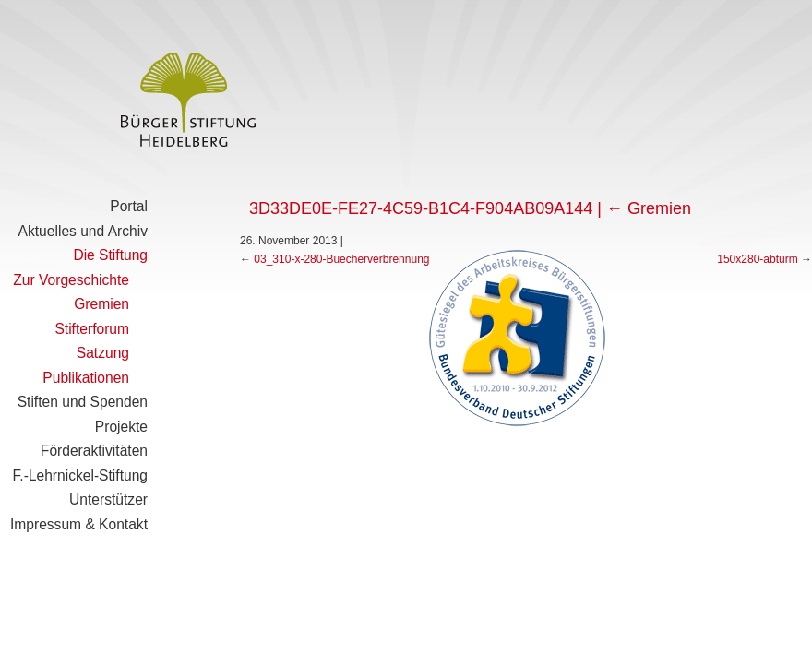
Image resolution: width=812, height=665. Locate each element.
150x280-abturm (757, 259)
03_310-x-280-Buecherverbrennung (341, 259)
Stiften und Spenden (83, 402)
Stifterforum (92, 329)
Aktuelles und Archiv (83, 231)
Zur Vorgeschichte (71, 280)
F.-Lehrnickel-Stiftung (80, 475)
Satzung (103, 353)
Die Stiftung (110, 255)
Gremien (101, 304)
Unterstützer (108, 499)
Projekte (121, 427)
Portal (129, 206)
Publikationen (86, 378)
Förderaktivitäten (94, 451)
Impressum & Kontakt (79, 524)
